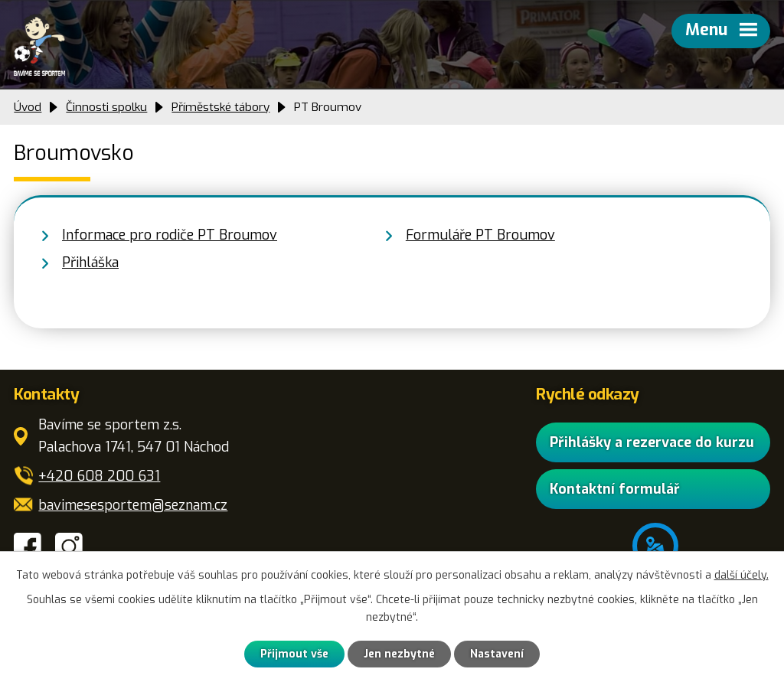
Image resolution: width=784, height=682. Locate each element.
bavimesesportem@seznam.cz (133, 505)
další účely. (742, 575)
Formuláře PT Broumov (480, 235)
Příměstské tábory (220, 107)
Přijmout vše (294, 654)
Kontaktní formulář (615, 489)
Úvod (28, 107)
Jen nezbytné (399, 654)
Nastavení (497, 654)
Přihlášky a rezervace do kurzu (652, 442)
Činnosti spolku (106, 107)
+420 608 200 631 (99, 476)
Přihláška (90, 263)
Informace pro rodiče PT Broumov (170, 235)
